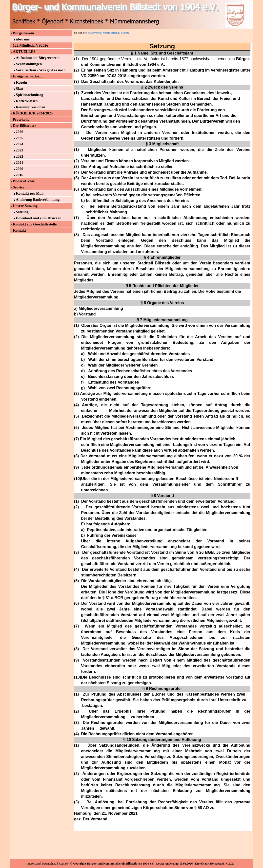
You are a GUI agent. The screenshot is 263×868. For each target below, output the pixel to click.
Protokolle (21, 119)
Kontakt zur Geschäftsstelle (35, 224)
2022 (20, 156)
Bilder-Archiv (24, 181)
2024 (20, 144)
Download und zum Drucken (39, 218)
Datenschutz (49, 864)
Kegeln (21, 82)
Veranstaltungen (29, 64)
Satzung (22, 212)
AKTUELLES (24, 52)
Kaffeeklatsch (27, 101)
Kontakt (19, 230)
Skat (19, 89)
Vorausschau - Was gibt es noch (41, 70)
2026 (20, 132)
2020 (20, 169)
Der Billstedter (24, 126)
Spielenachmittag (30, 95)
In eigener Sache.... (28, 76)
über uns (23, 39)
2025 (20, 138)
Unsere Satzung (25, 206)
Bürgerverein (23, 33)
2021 (20, 163)
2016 (20, 175)
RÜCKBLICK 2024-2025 (33, 113)
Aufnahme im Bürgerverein (38, 58)
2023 (20, 150)
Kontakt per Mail (30, 193)
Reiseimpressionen (30, 107)
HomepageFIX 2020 (222, 864)
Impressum (33, 864)
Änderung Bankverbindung (38, 200)
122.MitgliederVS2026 (30, 45)
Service (19, 187)
